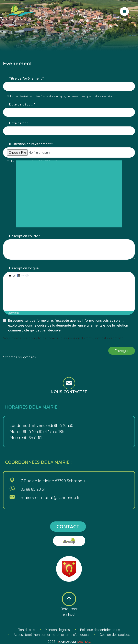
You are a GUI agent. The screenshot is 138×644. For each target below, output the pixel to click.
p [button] (18, 313)
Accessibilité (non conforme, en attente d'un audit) (51, 635)
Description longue (24, 268)
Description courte (24, 236)
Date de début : (22, 104)
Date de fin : (19, 123)
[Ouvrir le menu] (124, 12)
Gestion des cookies (115, 635)
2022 (69, 642)
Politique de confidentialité (100, 630)
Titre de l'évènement (25, 78)
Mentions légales (57, 630)
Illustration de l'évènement (30, 144)
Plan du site (26, 630)
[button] (10, 275)
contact (68, 527)
